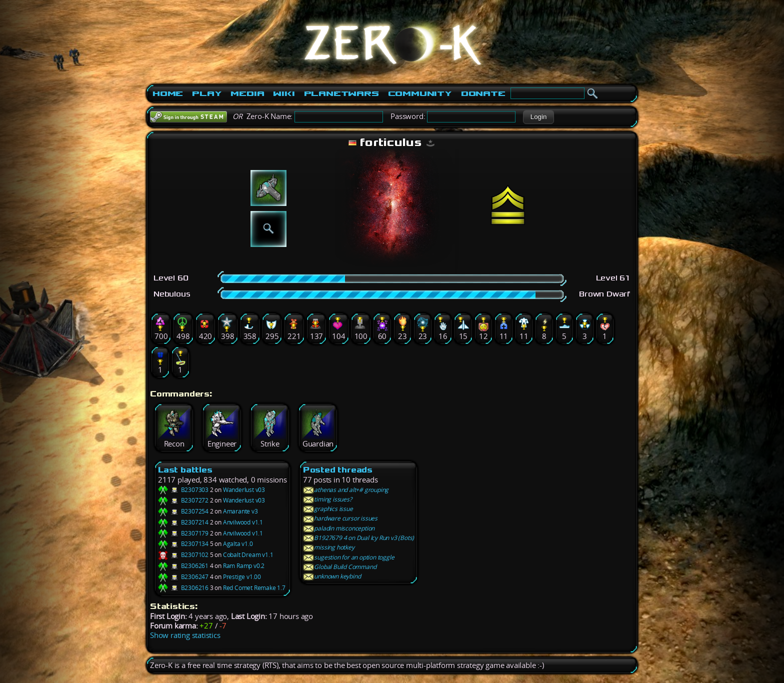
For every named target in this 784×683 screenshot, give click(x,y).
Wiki (284, 93)
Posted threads (338, 470)
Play (207, 93)
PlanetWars (341, 93)
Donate (483, 93)
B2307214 (183, 522)
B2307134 (183, 544)
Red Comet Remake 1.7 (254, 588)
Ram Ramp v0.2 (244, 566)
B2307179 (183, 533)
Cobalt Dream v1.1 (248, 555)
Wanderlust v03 (244, 490)
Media (247, 93)
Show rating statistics (185, 635)
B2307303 (183, 490)
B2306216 (183, 588)
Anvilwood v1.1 (243, 522)
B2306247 (183, 577)
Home (168, 93)
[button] (538, 117)
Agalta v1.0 (238, 544)
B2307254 (183, 511)
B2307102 (183, 555)
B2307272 (183, 500)
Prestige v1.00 (242, 577)
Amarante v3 (240, 511)
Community (420, 93)
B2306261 (183, 566)
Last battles (185, 470)
